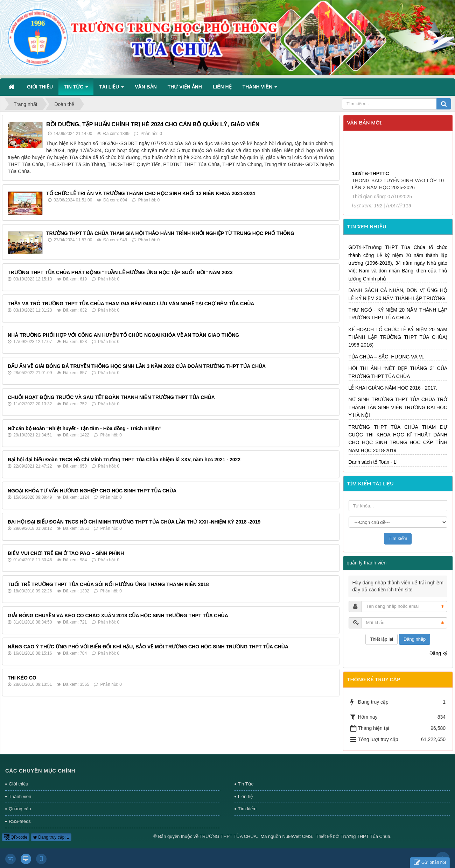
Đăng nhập (415, 639)
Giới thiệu (18, 784)
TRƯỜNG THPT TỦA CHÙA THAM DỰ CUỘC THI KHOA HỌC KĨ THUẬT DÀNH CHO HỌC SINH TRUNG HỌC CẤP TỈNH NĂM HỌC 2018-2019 (398, 439)
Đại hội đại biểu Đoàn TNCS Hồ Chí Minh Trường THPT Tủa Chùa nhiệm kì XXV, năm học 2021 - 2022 (124, 460)
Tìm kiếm (247, 809)
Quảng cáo (20, 809)
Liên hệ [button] (222, 87)
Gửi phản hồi (430, 863)
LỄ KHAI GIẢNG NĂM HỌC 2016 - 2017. (393, 388)
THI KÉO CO (22, 678)
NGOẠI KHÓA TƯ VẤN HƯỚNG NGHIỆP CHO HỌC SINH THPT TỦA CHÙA (92, 491)
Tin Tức (246, 784)
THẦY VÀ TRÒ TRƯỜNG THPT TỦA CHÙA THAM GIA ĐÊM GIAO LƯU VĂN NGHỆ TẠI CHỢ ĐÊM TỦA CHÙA (131, 304)
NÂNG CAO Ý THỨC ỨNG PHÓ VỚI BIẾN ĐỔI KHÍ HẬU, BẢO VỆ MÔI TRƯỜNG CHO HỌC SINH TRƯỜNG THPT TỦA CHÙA (148, 647)
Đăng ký (438, 653)
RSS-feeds (20, 821)
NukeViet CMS (297, 836)
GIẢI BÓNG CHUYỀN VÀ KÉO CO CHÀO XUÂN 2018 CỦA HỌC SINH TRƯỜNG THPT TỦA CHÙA (118, 616)
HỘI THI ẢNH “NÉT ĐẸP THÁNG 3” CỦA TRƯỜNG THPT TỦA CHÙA (398, 372)
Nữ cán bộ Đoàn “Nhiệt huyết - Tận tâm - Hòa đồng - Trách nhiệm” (85, 428)
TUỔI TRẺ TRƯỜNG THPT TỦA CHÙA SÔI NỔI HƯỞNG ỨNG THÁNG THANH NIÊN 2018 (108, 584)
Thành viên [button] (260, 89)
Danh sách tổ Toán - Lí (373, 462)
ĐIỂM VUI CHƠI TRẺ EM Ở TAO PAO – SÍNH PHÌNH (66, 553)
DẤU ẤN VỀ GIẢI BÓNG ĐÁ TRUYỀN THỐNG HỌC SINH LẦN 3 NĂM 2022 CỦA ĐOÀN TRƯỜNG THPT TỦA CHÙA (137, 366)
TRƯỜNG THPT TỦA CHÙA (228, 836)
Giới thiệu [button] (40, 87)
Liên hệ (245, 796)
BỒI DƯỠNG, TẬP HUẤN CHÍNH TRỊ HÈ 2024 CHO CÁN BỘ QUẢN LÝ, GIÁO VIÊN (153, 124)
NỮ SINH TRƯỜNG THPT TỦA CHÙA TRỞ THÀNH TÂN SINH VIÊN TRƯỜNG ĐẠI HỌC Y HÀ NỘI (398, 407)
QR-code (16, 837)
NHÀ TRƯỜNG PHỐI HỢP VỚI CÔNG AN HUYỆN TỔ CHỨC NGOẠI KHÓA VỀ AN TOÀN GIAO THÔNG (124, 335)
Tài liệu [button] (111, 89)
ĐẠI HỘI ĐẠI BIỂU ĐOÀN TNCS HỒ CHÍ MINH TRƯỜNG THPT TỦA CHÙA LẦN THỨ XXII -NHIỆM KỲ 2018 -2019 (134, 522)
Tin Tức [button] (76, 89)
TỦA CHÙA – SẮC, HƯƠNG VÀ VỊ (386, 357)
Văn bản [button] (146, 87)
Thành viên (20, 796)
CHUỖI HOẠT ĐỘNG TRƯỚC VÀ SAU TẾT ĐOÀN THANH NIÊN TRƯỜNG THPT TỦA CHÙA (111, 397)
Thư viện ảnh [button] (185, 87)
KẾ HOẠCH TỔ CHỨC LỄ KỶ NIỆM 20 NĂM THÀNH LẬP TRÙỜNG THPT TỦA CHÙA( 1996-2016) (398, 337)
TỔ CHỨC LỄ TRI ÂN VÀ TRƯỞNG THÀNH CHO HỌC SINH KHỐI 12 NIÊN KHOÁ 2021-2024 (151, 193)
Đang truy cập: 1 (51, 837)
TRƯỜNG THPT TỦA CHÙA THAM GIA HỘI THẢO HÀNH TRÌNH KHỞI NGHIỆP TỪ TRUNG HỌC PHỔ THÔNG (170, 233)
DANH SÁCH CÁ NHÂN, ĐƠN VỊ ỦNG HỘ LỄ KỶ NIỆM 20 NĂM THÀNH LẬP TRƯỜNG (398, 294)
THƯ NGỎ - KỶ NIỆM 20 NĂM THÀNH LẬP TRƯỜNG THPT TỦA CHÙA (398, 314)
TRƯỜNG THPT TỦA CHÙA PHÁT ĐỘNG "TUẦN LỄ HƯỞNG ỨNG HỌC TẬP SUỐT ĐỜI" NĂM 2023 (120, 272)
